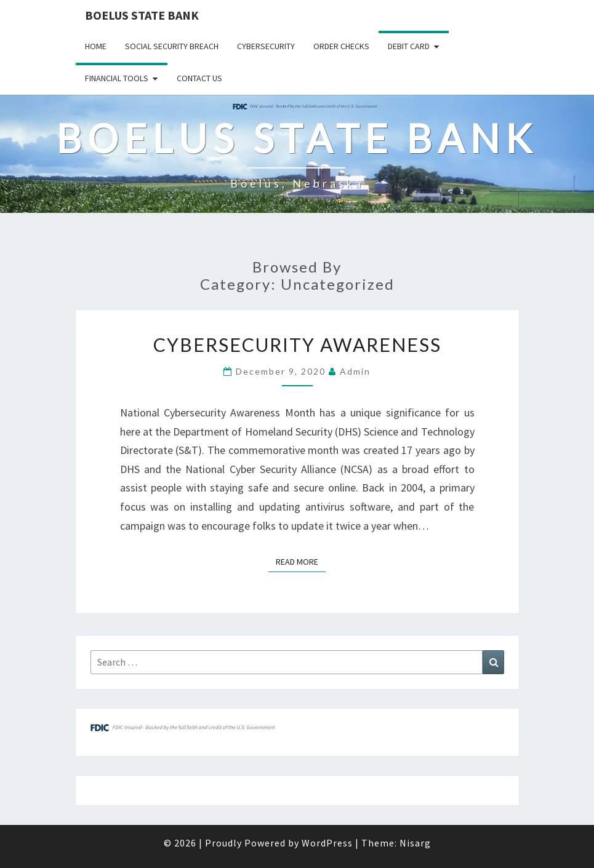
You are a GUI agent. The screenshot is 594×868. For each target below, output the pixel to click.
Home (96, 46)
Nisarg (415, 843)
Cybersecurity (266, 46)
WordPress (327, 843)
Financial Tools (117, 78)
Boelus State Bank (142, 15)
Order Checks (341, 46)
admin (355, 371)
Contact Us (199, 78)
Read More (301, 561)
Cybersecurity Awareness (297, 344)
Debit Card (409, 46)
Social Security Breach (172, 46)
